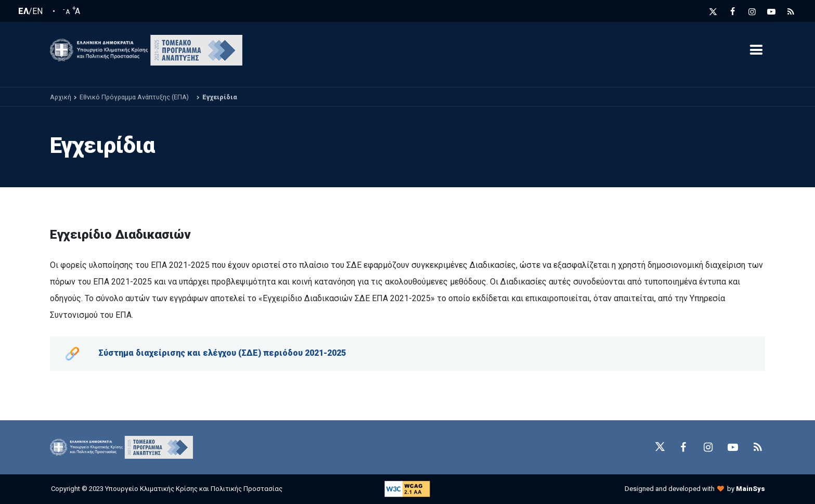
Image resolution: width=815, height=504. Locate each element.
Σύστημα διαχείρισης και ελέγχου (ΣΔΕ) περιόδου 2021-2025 (222, 353)
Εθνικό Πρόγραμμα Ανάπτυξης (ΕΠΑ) (134, 97)
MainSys (751, 489)
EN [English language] (37, 11)
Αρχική (61, 97)
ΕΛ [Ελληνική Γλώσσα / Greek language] (23, 11)
